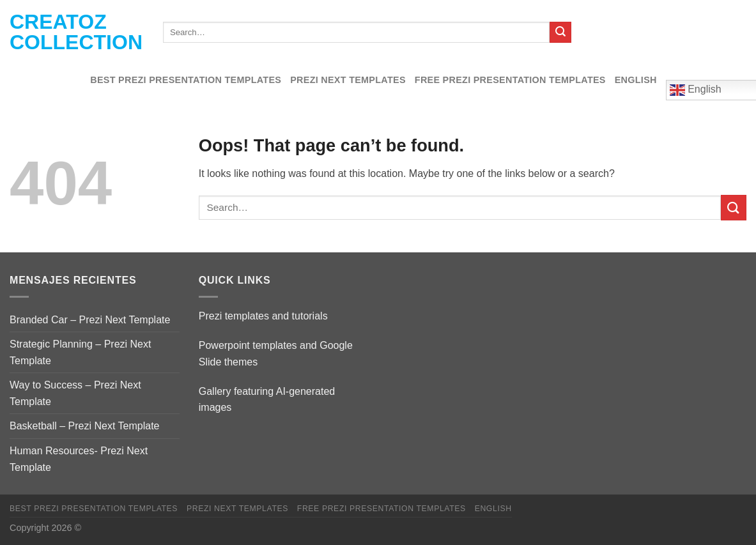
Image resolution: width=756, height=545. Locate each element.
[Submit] (560, 33)
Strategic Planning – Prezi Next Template (80, 352)
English (636, 80)
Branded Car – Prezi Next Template (90, 320)
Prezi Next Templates (348, 80)
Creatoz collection (76, 32)
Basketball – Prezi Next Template (84, 426)
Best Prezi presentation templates (186, 80)
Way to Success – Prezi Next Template (75, 393)
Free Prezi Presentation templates (510, 80)
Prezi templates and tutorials (263, 316)
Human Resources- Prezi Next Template (79, 459)
